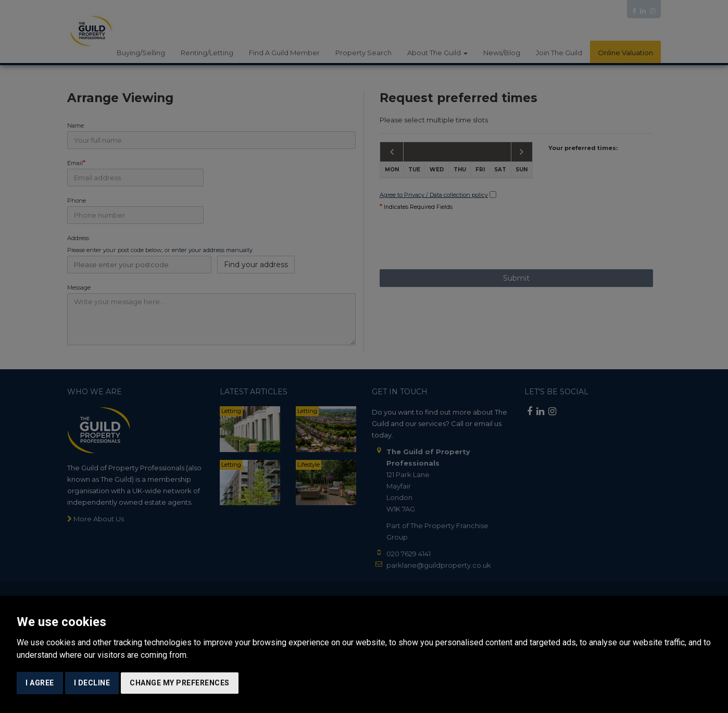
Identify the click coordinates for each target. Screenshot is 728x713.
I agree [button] (40, 683)
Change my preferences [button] (180, 683)
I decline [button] (92, 683)
